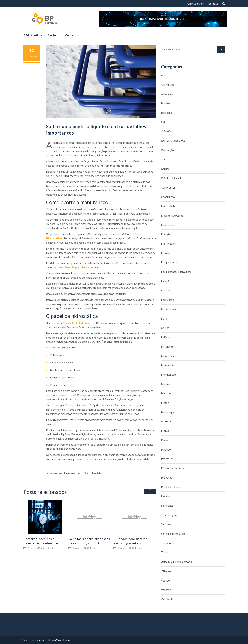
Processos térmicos (173, 468)
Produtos (167, 478)
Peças (165, 440)
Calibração (167, 150)
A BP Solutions (196, 3)
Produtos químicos (172, 487)
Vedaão (165, 580)
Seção (52, 35)
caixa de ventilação (173, 141)
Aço (163, 75)
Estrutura (167, 290)
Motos (165, 431)
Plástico (166, 449)
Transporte (168, 543)
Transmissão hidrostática (79, 323)
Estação (166, 281)
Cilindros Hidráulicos (173, 178)
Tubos (165, 552)
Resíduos (166, 496)
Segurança (167, 506)
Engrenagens (169, 244)
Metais (165, 403)
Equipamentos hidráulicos (176, 272)
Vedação (166, 590)
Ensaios (166, 253)
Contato (213, 3)
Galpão (165, 328)
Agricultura (168, 85)
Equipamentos (72, 473)
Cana (164, 159)
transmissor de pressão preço (75, 267)
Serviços (166, 524)
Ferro (164, 318)
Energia (166, 234)
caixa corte (168, 131)
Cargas (165, 169)
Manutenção (168, 375)
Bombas (166, 103)
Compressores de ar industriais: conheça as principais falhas (41, 543)
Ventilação (167, 599)
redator (97, 473)
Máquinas (167, 384)
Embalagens (168, 225)
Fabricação (168, 300)
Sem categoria (170, 515)
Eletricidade (168, 206)
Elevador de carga (172, 216)
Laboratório (168, 356)
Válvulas (166, 571)
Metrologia (168, 412)
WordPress (63, 640)
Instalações (168, 347)
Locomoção (168, 365)
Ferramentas (168, 309)
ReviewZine (28, 640)
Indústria (166, 337)
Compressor (168, 187)
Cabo (164, 122)
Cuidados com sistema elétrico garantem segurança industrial (130, 543)
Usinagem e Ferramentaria (176, 562)
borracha (167, 113)
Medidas (166, 393)
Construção (168, 197)
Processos (167, 459)
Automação (168, 94)
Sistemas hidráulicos (173, 534)
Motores (166, 421)
